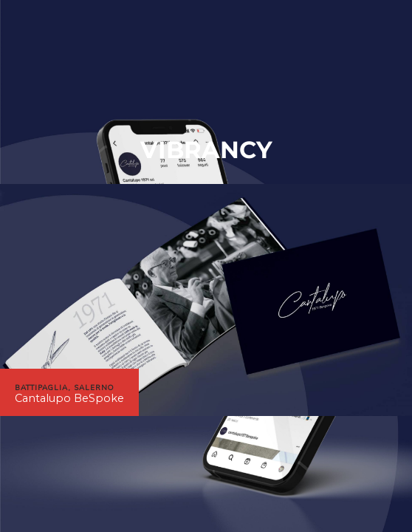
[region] (206, 300)
